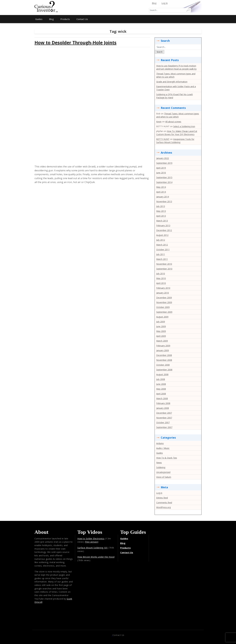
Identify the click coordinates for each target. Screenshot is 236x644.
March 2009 (162, 341)
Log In (165, 3)
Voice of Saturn (164, 477)
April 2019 (161, 168)
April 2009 (161, 336)
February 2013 (163, 225)
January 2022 (163, 158)
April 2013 (161, 216)
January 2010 (163, 293)
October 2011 (163, 249)
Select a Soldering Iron (184, 126)
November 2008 (164, 360)
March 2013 (162, 221)
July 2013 (161, 206)
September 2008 (164, 370)
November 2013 (164, 201)
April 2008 (161, 394)
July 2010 (161, 274)
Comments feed (164, 502)
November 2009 (164, 302)
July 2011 (161, 254)
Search (160, 52)
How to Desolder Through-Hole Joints (75, 43)
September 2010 (164, 269)
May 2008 (161, 389)
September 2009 (164, 312)
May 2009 (161, 331)
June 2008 (161, 384)
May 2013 (161, 211)
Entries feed (162, 498)
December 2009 (164, 298)
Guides (39, 19)
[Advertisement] (118, 8)
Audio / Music (163, 448)
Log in (159, 493)
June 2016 (161, 173)
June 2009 (161, 326)
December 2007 (164, 413)
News (159, 463)
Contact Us (82, 19)
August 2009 (162, 317)
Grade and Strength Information (172, 82)
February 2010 (163, 288)
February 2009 (163, 346)
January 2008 (163, 408)
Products (65, 19)
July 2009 (161, 322)
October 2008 (163, 365)
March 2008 (162, 398)
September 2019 (164, 163)
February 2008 (163, 403)
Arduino (160, 443)
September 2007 (164, 427)
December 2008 (164, 355)
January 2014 (163, 197)
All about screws (173, 122)
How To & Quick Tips (167, 458)
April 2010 (161, 283)
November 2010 (164, 264)
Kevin (159, 122)
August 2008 (162, 374)
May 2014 (161, 187)
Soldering (161, 467)
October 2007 (163, 422)
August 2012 (162, 235)
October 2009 (163, 307)
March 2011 (162, 259)
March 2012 (162, 245)
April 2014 (161, 192)
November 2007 (164, 418)
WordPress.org (163, 507)
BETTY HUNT (163, 139)
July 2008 (161, 379)
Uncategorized (163, 472)
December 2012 (164, 230)
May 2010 (161, 278)
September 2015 (164, 177)
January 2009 (163, 350)
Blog (154, 3)
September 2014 (164, 182)
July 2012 (161, 240)
